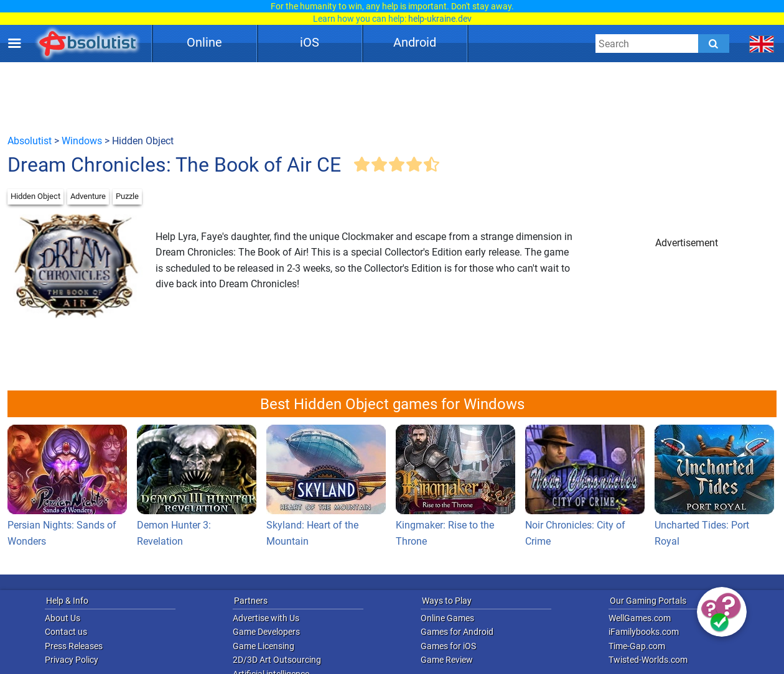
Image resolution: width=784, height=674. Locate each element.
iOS (310, 42)
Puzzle (127, 196)
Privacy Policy (72, 660)
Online (204, 42)
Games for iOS (448, 646)
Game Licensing (264, 646)
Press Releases (74, 646)
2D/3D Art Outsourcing (277, 660)
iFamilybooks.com (644, 632)
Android (415, 42)
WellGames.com (640, 618)
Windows (82, 141)
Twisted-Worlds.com (648, 660)
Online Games (447, 618)
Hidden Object (35, 196)
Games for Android (457, 632)
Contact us (66, 632)
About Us (63, 618)
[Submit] (714, 44)
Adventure (88, 196)
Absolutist (30, 141)
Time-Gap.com (637, 646)
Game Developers (266, 632)
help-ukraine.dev (440, 19)
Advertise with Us (266, 618)
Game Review (447, 660)
